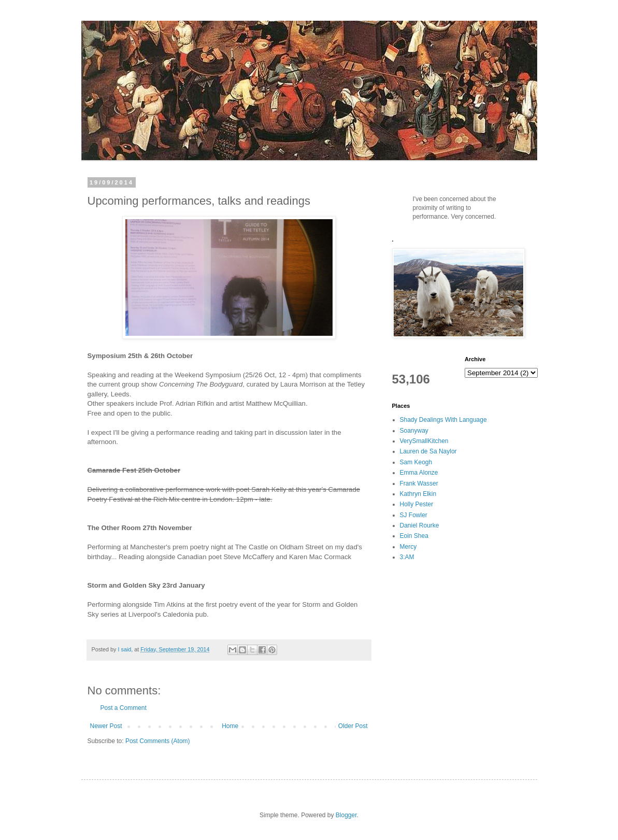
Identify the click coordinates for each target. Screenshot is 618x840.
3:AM (407, 557)
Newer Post (106, 726)
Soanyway (414, 431)
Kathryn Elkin (418, 494)
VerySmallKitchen (424, 441)
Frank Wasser (419, 483)
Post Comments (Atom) (158, 741)
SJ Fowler (414, 515)
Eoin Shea (414, 536)
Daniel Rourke (420, 525)
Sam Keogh (416, 462)
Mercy (408, 547)
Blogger (346, 815)
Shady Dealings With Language (443, 420)
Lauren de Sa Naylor (428, 451)
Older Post (353, 726)
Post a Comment (124, 708)
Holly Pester (417, 504)
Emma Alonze (419, 473)
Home (230, 726)
